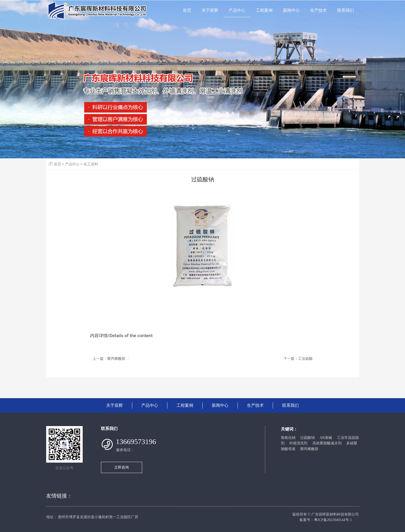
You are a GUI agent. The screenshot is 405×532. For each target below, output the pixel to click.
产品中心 (237, 10)
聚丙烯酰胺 (309, 449)
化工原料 (91, 164)
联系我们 (346, 10)
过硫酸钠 (307, 438)
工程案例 (264, 10)
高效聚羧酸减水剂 (327, 443)
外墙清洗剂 (298, 443)
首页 (187, 10)
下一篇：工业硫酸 (298, 358)
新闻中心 (291, 10)
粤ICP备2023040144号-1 (333, 520)
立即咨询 (122, 467)
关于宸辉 (210, 10)
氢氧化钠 (288, 438)
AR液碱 (326, 438)
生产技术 (318, 10)
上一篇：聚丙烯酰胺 (109, 358)
